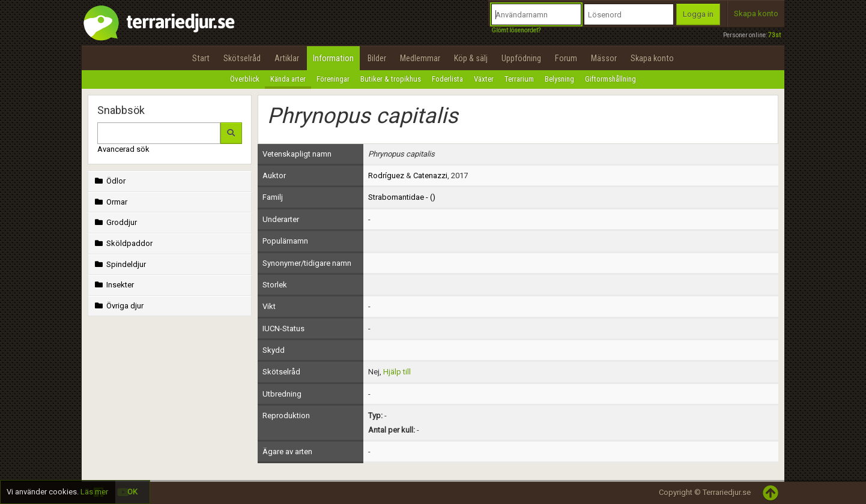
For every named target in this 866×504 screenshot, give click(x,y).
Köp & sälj (471, 58)
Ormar (110, 202)
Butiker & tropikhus (391, 79)
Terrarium (519, 79)
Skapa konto (756, 13)
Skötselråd (242, 58)
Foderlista (447, 79)
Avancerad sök (123, 149)
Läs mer (94, 492)
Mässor (604, 58)
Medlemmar (420, 58)
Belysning (559, 79)
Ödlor (109, 181)
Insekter (113, 285)
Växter (484, 79)
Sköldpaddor (123, 243)
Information (333, 58)
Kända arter (288, 79)
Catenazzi (430, 175)
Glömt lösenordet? (516, 30)
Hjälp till (397, 372)
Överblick (245, 79)
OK (132, 492)
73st (774, 35)
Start (201, 58)
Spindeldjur (119, 264)
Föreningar (333, 79)
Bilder (377, 58)
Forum (566, 58)
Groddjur (115, 222)
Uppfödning (521, 58)
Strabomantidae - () (402, 197)
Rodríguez (386, 175)
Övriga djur (118, 306)
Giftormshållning (610, 79)
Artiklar (287, 58)
